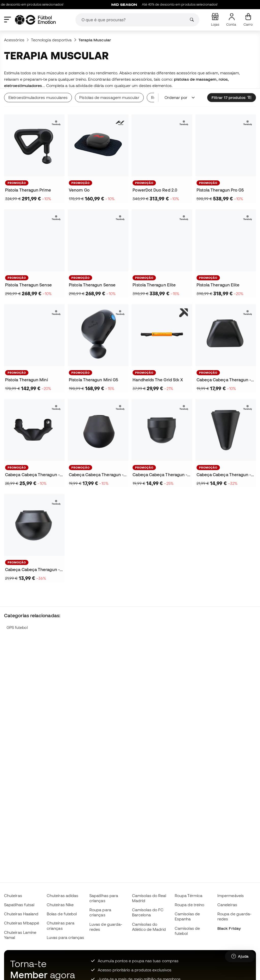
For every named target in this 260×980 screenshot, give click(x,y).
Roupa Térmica (189, 896)
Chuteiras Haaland (21, 914)
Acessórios (14, 40)
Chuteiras (13, 896)
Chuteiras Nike (60, 905)
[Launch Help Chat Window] (240, 956)
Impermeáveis (231, 896)
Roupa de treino (189, 905)
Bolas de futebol (62, 914)
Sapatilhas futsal (19, 905)
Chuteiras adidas (62, 896)
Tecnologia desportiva (51, 40)
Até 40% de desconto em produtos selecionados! (179, 5)
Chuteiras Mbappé (22, 923)
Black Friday (229, 928)
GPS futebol (17, 627)
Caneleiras (227, 905)
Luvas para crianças (65, 937)
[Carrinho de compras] (248, 20)
